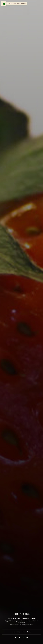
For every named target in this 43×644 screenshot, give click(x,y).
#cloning (11, 621)
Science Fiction (16, 619)
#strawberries (33, 621)
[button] (16, 4)
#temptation (22, 623)
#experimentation (19, 621)
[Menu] (4, 4)
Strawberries (22, 614)
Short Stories (16, 632)
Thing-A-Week (26, 619)
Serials (29, 632)
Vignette (33, 619)
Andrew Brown (30, 625)
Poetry (23, 632)
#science (27, 621)
